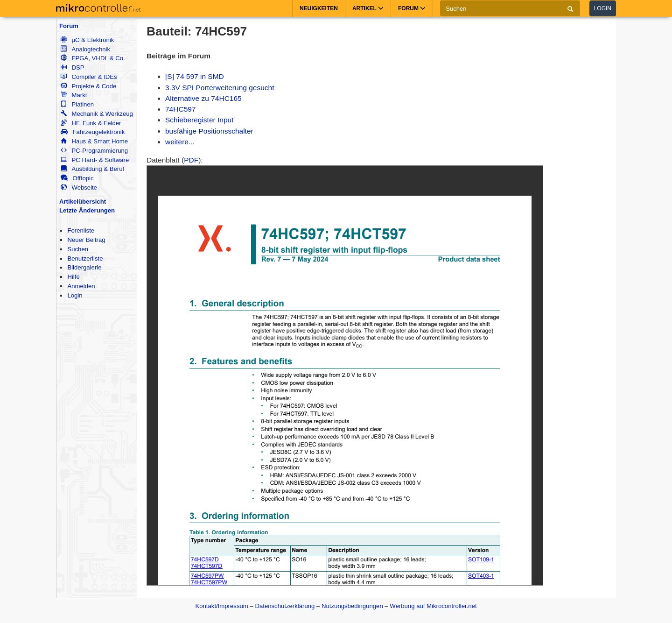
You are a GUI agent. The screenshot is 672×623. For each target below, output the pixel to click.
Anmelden (81, 286)
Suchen (78, 249)
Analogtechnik (85, 49)
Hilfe (73, 277)
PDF (191, 160)
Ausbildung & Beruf (92, 169)
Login (603, 8)
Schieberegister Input (199, 120)
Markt (74, 95)
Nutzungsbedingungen (352, 606)
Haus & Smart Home (94, 141)
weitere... (180, 142)
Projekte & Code (88, 86)
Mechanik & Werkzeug (97, 114)
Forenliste (81, 230)
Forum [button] (412, 8)
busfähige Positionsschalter (209, 131)
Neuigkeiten (319, 8)
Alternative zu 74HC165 (203, 98)
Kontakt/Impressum (221, 606)
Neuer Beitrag (86, 240)
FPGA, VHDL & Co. (93, 58)
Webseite (79, 188)
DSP (72, 67)
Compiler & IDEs (89, 77)
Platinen (77, 104)
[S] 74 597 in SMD (195, 76)
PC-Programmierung (94, 151)
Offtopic (77, 178)
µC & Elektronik (87, 40)
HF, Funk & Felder (91, 123)
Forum (69, 26)
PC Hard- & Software (95, 160)
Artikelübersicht (83, 202)
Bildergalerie (84, 267)
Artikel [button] (368, 8)
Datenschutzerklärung (285, 606)
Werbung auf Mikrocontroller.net (433, 606)
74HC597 (181, 109)
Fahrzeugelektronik (93, 132)
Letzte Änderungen (87, 210)
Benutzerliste (85, 258)
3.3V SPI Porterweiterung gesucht (220, 88)
